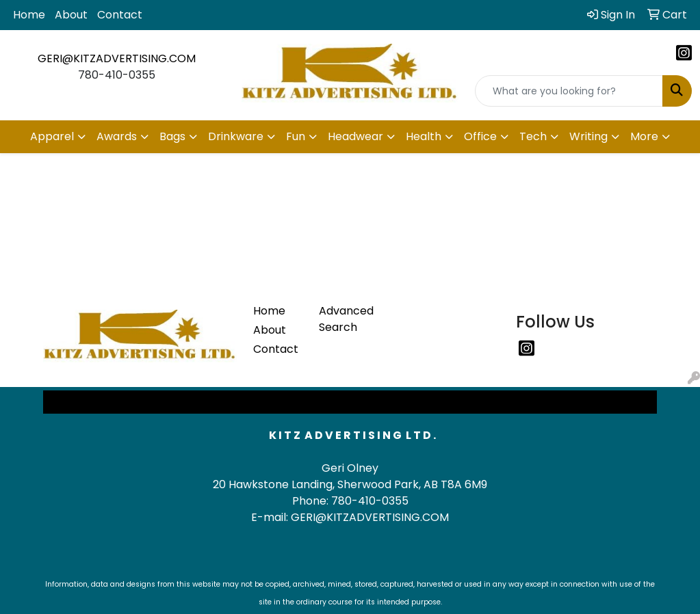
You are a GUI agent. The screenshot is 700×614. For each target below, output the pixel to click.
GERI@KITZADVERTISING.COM (117, 58)
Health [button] (424, 136)
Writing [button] (588, 136)
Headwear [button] (355, 136)
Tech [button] (533, 136)
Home (29, 15)
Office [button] (480, 136)
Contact (120, 15)
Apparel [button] (52, 136)
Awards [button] (117, 136)
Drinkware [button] (236, 136)
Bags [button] (172, 136)
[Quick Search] (569, 91)
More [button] (644, 136)
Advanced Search (343, 319)
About (71, 15)
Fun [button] (296, 136)
